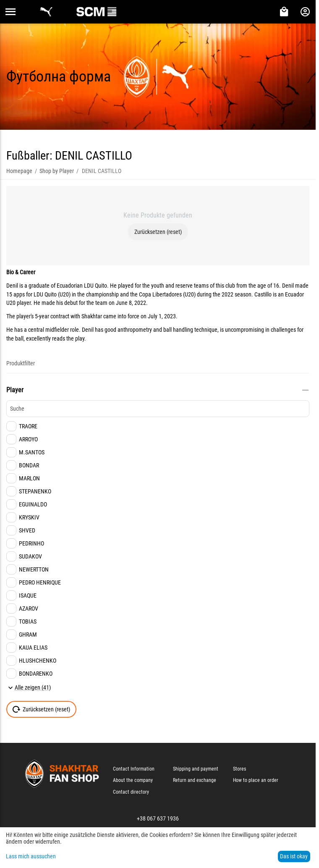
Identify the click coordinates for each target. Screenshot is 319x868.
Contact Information (134, 769)
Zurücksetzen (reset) (158, 232)
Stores (239, 769)
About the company (133, 780)
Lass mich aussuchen (31, 856)
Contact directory (131, 792)
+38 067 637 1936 (158, 818)
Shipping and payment (196, 769)
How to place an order (256, 780)
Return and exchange (195, 780)
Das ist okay (294, 856)
